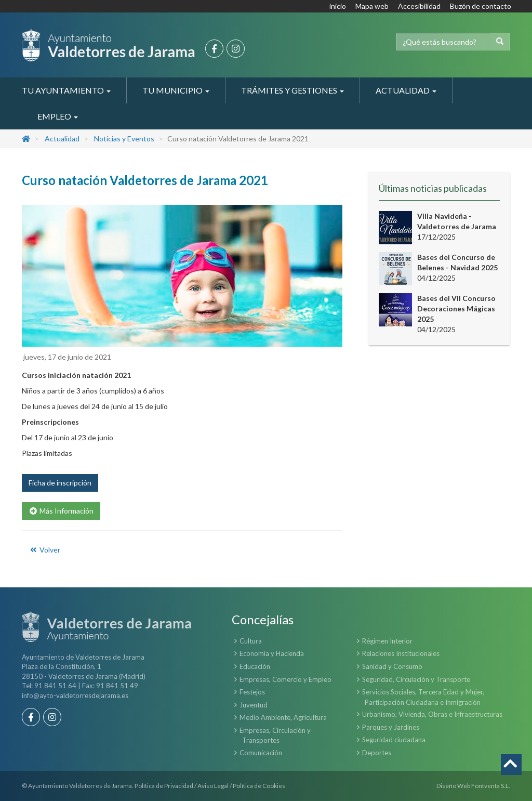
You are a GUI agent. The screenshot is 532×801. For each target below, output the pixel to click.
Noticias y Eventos (124, 139)
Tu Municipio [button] (176, 90)
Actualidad (62, 139)
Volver (44, 550)
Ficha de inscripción (60, 483)
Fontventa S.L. (491, 786)
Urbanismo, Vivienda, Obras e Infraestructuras (432, 714)
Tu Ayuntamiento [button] (66, 90)
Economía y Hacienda (272, 653)
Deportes (377, 753)
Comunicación (261, 753)
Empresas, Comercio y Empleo (285, 679)
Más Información (61, 511)
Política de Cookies (259, 786)
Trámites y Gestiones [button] (292, 90)
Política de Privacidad (164, 786)
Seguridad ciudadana (394, 740)
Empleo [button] (58, 116)
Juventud (254, 705)
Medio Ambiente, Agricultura (283, 717)
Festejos (252, 692)
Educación (255, 666)
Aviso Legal (213, 786)
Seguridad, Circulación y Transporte (416, 679)
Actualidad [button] (406, 90)
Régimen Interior (387, 641)
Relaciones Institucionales (401, 653)
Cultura (251, 641)
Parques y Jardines (391, 727)
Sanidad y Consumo (392, 666)
